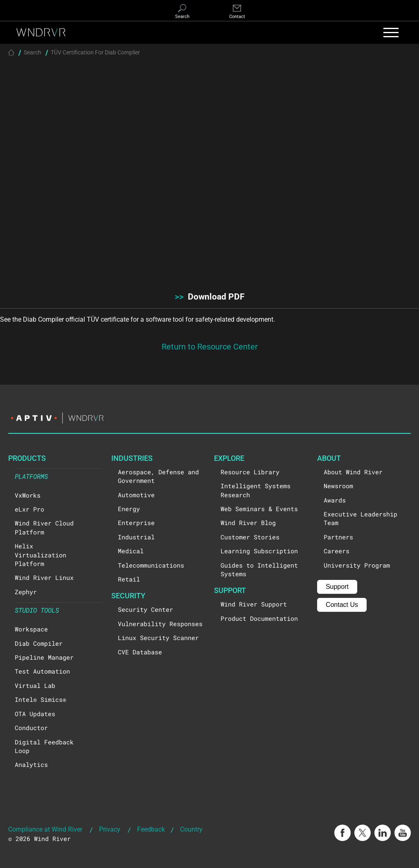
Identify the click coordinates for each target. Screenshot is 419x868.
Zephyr (26, 592)
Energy (129, 509)
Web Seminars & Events (259, 509)
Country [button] (191, 829)
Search (33, 52)
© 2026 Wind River (39, 839)
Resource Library (250, 472)
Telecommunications (151, 565)
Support (337, 587)
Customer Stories (250, 537)
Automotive (136, 495)
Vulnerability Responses (160, 624)
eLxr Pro (29, 509)
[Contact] (237, 12)
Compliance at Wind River (45, 829)
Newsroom (338, 486)
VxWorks (28, 495)
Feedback (151, 829)
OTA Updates (35, 714)
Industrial (136, 537)
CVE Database (140, 652)
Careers (337, 551)
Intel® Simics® (41, 699)
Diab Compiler (39, 643)
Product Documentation (259, 618)
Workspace (31, 629)
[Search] (182, 12)
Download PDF (210, 296)
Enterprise (136, 523)
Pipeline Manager (44, 657)
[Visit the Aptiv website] (209, 418)
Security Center (145, 609)
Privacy (110, 829)
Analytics (31, 764)
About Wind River (353, 472)
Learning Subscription (259, 551)
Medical (131, 551)
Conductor (31, 728)
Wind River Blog (248, 523)
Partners (338, 537)
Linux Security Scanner (158, 638)
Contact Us (342, 605)
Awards (335, 500)
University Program (357, 565)
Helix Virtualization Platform (41, 555)
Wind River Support (254, 604)
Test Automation (42, 671)
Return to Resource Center (210, 346)
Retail (129, 579)
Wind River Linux (44, 577)
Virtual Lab (35, 685)
